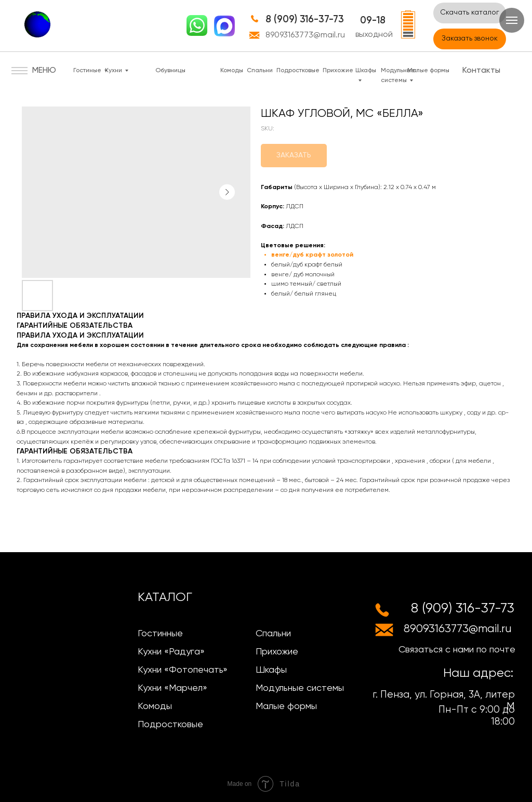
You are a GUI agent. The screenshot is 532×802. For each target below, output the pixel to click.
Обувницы (170, 71)
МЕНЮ (44, 71)
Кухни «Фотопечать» (183, 670)
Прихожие (338, 71)
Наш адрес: (478, 673)
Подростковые (298, 71)
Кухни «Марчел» (172, 688)
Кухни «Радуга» (171, 652)
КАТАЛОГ (165, 597)
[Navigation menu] (512, 20)
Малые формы (428, 71)
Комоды (232, 71)
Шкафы (271, 670)
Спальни (260, 71)
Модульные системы (300, 688)
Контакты (481, 71)
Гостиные (87, 71)
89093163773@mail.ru (305, 35)
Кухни (114, 71)
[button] (470, 39)
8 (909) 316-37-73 (305, 19)
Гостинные (160, 634)
